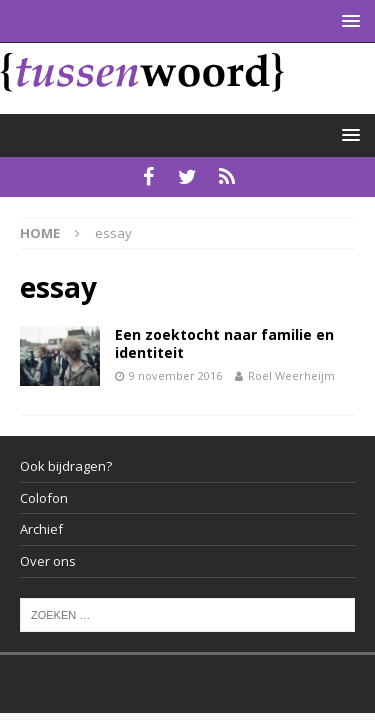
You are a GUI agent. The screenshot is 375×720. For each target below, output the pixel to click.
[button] (347, 20)
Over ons (48, 561)
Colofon (44, 498)
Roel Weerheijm (291, 375)
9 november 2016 (175, 375)
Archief (41, 529)
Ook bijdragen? (66, 466)
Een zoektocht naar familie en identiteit (224, 343)
